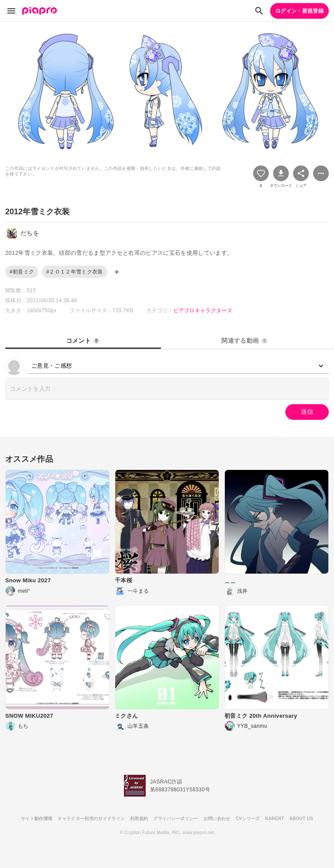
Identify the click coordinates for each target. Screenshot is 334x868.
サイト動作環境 (37, 819)
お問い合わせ (217, 819)
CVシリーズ (248, 819)
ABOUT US (301, 819)
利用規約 (139, 819)
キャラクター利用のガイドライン (91, 819)
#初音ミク (22, 272)
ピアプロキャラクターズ (203, 311)
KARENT (275, 819)
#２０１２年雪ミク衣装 (74, 272)
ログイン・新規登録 (299, 11)
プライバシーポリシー (175, 819)
